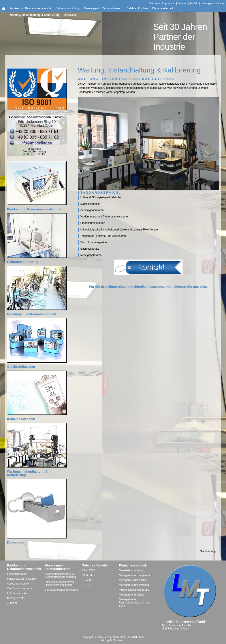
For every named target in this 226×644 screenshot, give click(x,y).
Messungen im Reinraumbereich (103, 8)
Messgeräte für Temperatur (135, 575)
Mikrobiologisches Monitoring (61, 590)
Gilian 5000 (88, 570)
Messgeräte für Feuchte (133, 580)
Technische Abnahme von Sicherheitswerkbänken (59, 583)
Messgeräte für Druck (132, 595)
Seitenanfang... (209, 551)
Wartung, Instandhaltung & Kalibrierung (35, 15)
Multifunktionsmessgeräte (134, 590)
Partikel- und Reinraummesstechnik (30, 8)
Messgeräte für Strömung (134, 585)
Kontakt (194, 3)
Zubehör (12, 603)
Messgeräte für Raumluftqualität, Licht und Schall (135, 603)
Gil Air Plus (88, 575)
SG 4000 (87, 580)
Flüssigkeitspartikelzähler (22, 579)
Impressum (169, 3)
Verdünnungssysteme (20, 588)
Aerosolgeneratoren (19, 584)
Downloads (71, 15)
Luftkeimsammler (17, 593)
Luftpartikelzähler (17, 574)
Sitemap (182, 3)
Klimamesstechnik (163, 8)
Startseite (155, 3)
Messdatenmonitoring (132, 570)
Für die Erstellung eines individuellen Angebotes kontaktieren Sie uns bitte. (148, 287)
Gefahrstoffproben (137, 8)
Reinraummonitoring (68, 8)
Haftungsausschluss (212, 3)
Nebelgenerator (16, 598)
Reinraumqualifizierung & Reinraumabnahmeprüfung (60, 575)
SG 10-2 (87, 585)
